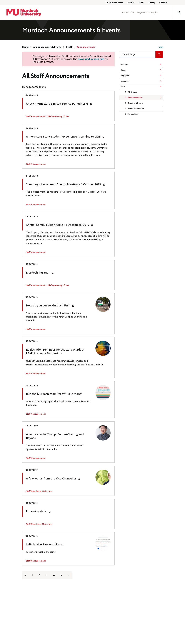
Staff (141, 3)
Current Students (114, 3)
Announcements (86, 47)
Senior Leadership (136, 108)
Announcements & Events (47, 47)
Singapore (125, 75)
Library (151, 3)
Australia (124, 65)
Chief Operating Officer (58, 116)
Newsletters (133, 114)
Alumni (131, 3)
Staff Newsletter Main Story (39, 491)
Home (25, 47)
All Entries (132, 92)
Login (160, 47)
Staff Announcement (36, 116)
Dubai (123, 70)
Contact (163, 3)
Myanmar (125, 81)
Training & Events (135, 103)
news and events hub (91, 59)
